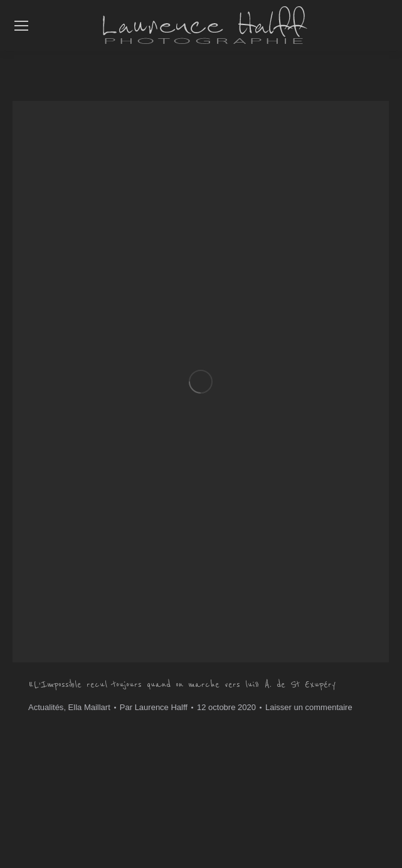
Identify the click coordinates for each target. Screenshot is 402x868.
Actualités (46, 707)
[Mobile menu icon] (21, 26)
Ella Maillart (89, 707)
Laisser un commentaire (309, 707)
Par (154, 707)
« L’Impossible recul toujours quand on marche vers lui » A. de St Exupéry (182, 684)
